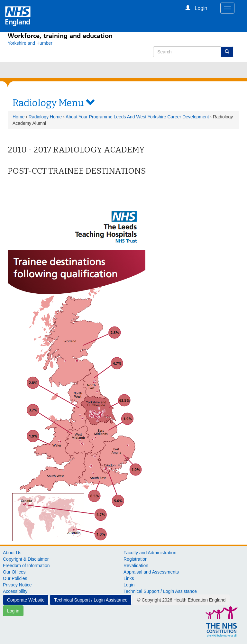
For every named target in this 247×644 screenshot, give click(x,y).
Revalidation (136, 566)
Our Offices (14, 572)
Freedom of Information (26, 566)
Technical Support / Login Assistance (160, 591)
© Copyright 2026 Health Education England (181, 600)
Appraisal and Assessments (151, 572)
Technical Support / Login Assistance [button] (91, 600)
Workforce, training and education (60, 36)
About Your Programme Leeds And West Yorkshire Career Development (137, 117)
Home (18, 117)
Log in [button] (13, 611)
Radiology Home (45, 117)
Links (129, 578)
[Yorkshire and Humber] (30, 43)
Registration (136, 559)
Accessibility (15, 591)
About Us (12, 553)
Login (129, 585)
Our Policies (15, 578)
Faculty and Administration (150, 553)
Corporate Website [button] (26, 600)
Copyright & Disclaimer (26, 559)
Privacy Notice (17, 585)
